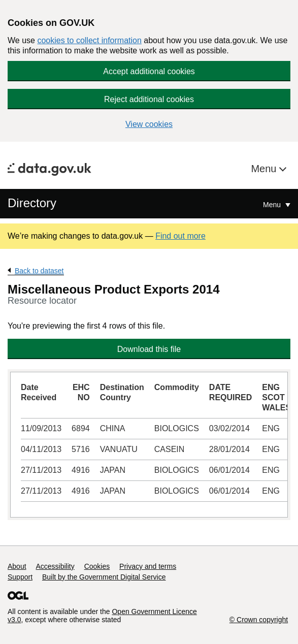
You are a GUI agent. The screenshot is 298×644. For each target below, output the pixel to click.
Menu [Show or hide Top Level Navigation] (273, 205)
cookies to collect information (89, 40)
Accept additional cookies (149, 71)
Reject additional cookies (149, 99)
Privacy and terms (148, 566)
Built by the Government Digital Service (104, 577)
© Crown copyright (259, 620)
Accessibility (55, 566)
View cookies (149, 124)
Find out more (180, 236)
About (17, 566)
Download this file (149, 349)
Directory (32, 203)
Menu (265, 169)
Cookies (97, 566)
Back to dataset (39, 271)
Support (20, 577)
